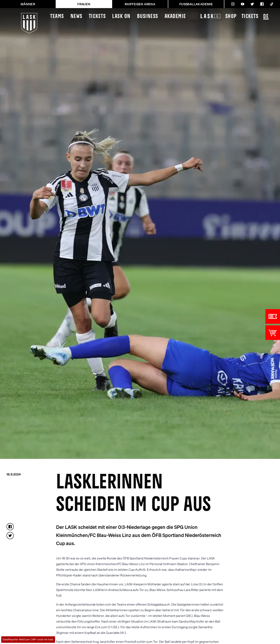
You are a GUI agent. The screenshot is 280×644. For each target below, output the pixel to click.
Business (148, 16)
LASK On (121, 16)
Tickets (97, 16)
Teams (57, 16)
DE (266, 17)
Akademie (175, 16)
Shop (231, 16)
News (76, 16)
